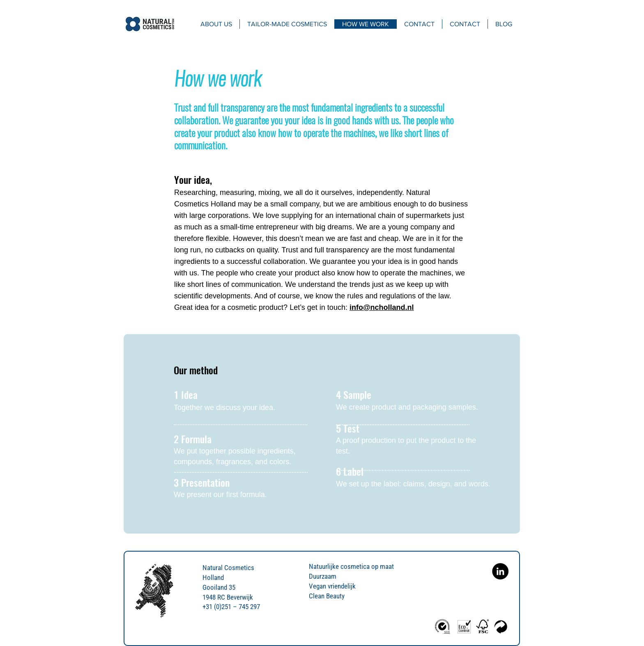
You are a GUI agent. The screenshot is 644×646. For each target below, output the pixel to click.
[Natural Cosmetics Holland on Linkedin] (500, 571)
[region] (322, 434)
